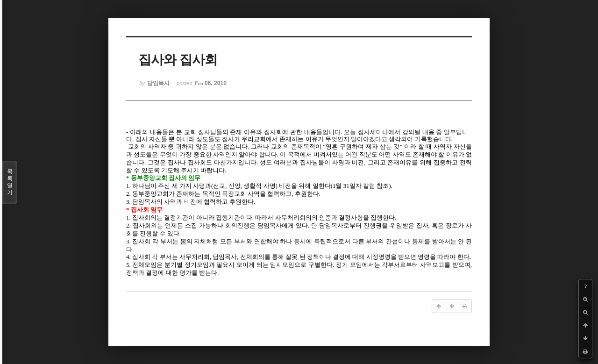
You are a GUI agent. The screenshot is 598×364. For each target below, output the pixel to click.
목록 (10, 182)
